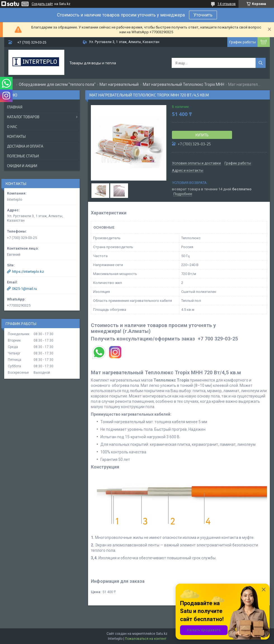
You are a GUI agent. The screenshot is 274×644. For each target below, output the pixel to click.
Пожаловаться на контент (146, 639)
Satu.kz (162, 634)
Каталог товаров (23, 117)
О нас (12, 127)
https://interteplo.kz (28, 272)
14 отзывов (227, 4)
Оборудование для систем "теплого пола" (57, 84)
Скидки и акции (22, 166)
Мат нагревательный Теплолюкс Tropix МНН (184, 84)
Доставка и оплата (25, 146)
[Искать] (261, 63)
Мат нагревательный (119, 84)
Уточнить (203, 15)
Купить (202, 135)
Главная (15, 107)
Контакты (16, 136)
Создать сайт (42, 4)
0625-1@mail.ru (24, 289)
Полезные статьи (23, 156)
